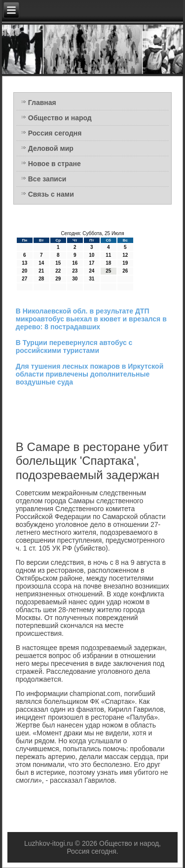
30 (75, 279)
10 (92, 255)
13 (24, 263)
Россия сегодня (55, 133)
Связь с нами (51, 194)
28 (41, 279)
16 (75, 263)
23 (75, 271)
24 (92, 271)
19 (125, 263)
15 (58, 263)
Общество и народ (60, 118)
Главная (42, 103)
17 (92, 263)
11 (108, 255)
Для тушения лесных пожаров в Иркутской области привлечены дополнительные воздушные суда (90, 374)
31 (92, 279)
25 (108, 271)
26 (125, 271)
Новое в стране (55, 164)
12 (125, 255)
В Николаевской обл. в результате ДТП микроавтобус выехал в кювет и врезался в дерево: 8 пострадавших (91, 319)
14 (41, 263)
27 (24, 279)
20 (24, 271)
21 (41, 271)
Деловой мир (51, 148)
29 (58, 279)
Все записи (47, 179)
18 (108, 263)
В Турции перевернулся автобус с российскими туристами (74, 347)
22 (58, 271)
